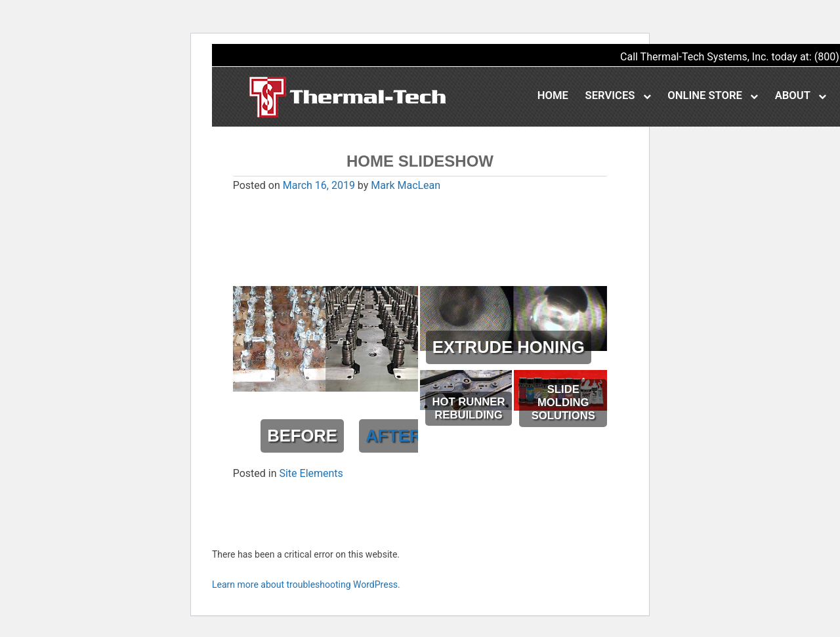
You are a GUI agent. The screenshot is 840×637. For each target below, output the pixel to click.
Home (553, 95)
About (801, 95)
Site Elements (311, 473)
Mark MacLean (406, 185)
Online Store (713, 95)
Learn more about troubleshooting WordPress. (306, 585)
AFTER (393, 436)
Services (618, 95)
